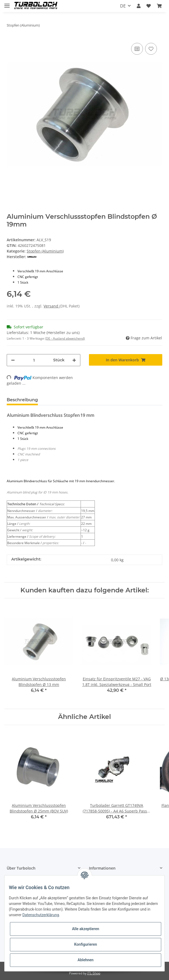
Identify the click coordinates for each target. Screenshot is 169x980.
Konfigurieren (86, 944)
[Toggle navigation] (7, 3)
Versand (51, 306)
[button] (139, 6)
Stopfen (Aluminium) (45, 251)
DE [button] (123, 6)
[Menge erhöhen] (74, 360)
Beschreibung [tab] (22, 400)
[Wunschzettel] (149, 6)
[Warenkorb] (159, 6)
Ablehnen (86, 960)
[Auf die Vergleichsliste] (137, 49)
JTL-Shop (94, 973)
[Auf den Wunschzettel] (151, 49)
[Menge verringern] (13, 360)
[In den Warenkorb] (126, 360)
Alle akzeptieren (86, 929)
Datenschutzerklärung (41, 915)
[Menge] (34, 360)
